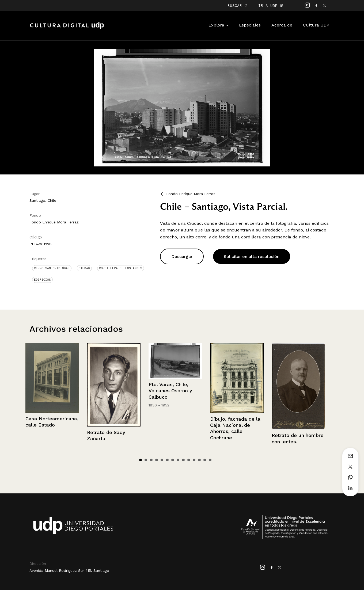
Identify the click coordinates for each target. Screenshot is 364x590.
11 (194, 460)
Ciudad (84, 268)
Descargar (182, 256)
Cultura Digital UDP (67, 28)
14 (210, 460)
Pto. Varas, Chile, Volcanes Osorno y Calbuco (170, 391)
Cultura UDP (316, 25)
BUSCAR (238, 5)
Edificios (42, 280)
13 (205, 460)
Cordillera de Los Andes (121, 268)
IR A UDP (271, 5)
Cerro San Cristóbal (52, 268)
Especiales (250, 25)
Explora (218, 25)
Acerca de (282, 25)
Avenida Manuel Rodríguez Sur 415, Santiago (69, 570)
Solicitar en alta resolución (252, 256)
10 (189, 460)
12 (199, 460)
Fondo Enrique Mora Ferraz (54, 222)
